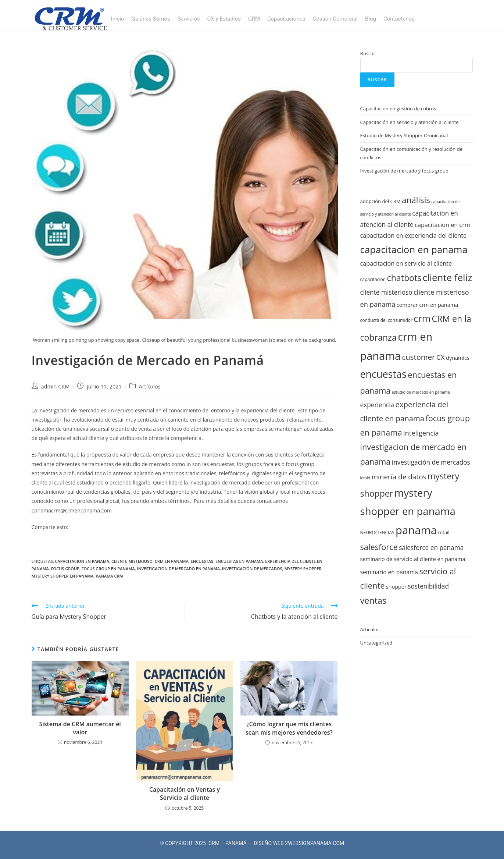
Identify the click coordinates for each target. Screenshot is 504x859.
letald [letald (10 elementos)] (365, 478)
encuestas (202, 561)
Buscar (368, 53)
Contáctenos (399, 19)
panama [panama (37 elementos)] (416, 530)
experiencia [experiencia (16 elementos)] (377, 405)
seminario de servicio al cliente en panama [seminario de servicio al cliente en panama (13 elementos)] (413, 559)
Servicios (189, 19)
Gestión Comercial (335, 19)
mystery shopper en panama (63, 576)
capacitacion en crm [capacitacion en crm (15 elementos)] (442, 225)
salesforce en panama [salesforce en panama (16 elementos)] (431, 548)
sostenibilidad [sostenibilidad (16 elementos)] (428, 586)
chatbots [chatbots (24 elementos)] (404, 278)
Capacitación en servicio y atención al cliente (410, 122)
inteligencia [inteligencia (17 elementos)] (421, 433)
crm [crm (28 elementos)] (422, 318)
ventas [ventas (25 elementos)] (373, 600)
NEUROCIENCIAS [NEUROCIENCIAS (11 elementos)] (377, 533)
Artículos (150, 386)
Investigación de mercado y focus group (404, 171)
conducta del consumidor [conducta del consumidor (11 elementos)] (386, 320)
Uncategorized (376, 643)
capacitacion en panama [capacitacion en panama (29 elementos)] (414, 249)
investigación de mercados (252, 569)
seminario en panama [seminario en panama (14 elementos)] (389, 572)
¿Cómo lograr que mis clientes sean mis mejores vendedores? (289, 728)
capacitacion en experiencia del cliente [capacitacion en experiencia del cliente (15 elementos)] (414, 235)
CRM (254, 19)
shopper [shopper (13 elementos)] (396, 587)
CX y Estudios (224, 19)
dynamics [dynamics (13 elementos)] (458, 358)
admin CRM (56, 386)
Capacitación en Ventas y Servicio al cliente (185, 794)
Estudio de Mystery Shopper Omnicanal (404, 135)
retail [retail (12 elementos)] (444, 532)
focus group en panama (108, 569)
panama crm (109, 576)
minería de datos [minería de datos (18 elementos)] (399, 477)
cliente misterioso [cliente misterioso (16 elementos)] (386, 292)
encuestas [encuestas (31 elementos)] (383, 374)
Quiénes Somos (151, 19)
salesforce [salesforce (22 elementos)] (379, 547)
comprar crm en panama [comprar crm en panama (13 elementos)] (427, 305)
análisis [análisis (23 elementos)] (416, 200)
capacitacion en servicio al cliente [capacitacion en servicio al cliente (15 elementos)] (406, 263)
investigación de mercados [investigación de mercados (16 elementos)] (431, 462)
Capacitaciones (286, 19)
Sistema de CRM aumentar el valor (80, 728)
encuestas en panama (239, 561)
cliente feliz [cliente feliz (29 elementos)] (448, 277)
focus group (65, 569)
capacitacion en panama (82, 561)
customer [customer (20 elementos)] (419, 357)
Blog (371, 19)
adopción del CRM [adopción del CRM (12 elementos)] (380, 201)
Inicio (118, 19)
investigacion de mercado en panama (178, 569)
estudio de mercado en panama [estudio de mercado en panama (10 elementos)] (421, 392)
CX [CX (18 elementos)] (441, 357)
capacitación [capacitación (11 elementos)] (373, 279)
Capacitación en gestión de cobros (398, 109)
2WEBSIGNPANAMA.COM (314, 843)
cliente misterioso (132, 561)
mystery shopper (303, 569)
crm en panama (172, 561)
